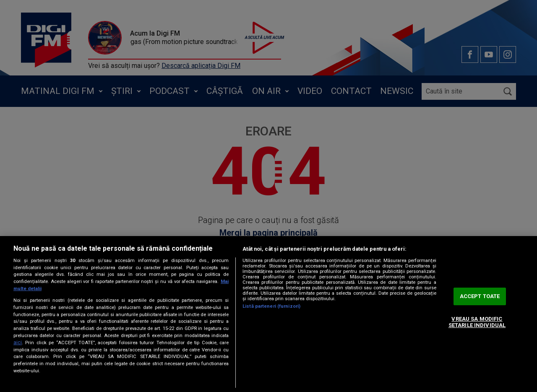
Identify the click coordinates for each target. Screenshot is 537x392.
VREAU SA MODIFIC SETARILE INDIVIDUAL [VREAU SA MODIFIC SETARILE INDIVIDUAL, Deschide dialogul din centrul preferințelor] (477, 322)
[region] (268, 314)
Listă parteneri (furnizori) (271, 306)
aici (18, 343)
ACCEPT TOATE (480, 296)
